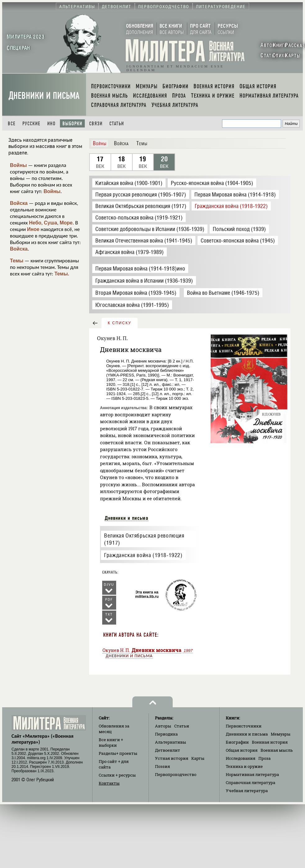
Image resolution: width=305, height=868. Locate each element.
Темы (17, 261)
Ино (51, 124)
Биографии (237, 742)
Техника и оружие (244, 766)
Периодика (166, 734)
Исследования (241, 758)
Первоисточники (244, 726)
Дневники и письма (44, 96)
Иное (33, 229)
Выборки (72, 124)
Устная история (172, 758)
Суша (50, 223)
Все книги (111, 742)
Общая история (242, 750)
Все (12, 124)
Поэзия (162, 766)
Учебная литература (247, 791)
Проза (264, 758)
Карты (198, 758)
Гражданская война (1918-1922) (143, 555)
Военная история (270, 742)
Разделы (118, 753)
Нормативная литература (252, 774)
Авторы (163, 726)
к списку (120, 323)
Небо (35, 223)
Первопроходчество (176, 774)
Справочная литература (250, 783)
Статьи (117, 124)
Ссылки (117, 775)
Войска (19, 203)
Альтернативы (171, 742)
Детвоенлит (168, 750)
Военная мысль (277, 750)
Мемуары (281, 734)
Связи (96, 124)
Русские (31, 124)
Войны (18, 165)
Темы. (62, 274)
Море (66, 223)
